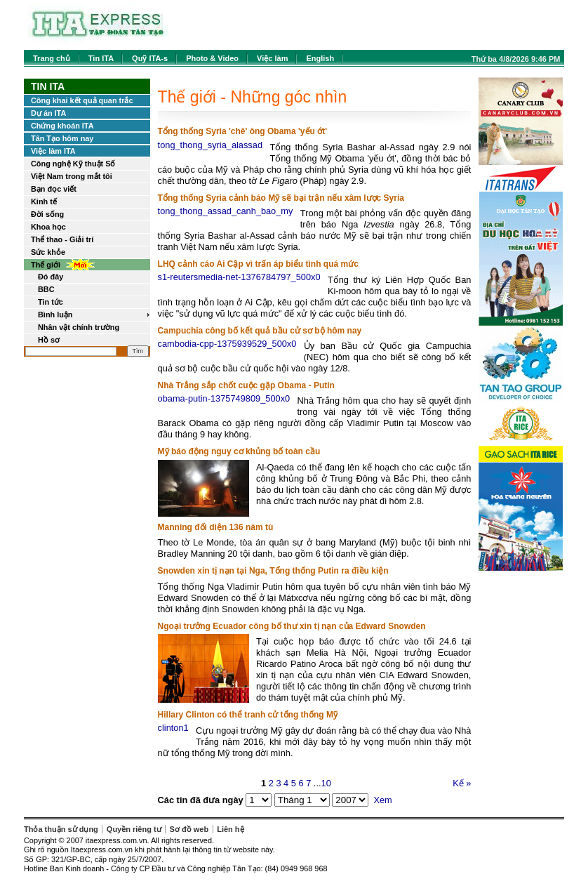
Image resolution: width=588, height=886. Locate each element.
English (320, 58)
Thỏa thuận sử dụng (61, 829)
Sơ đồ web (189, 829)
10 (326, 783)
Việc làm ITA (53, 151)
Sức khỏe (48, 252)
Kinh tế (44, 201)
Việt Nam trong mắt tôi (72, 176)
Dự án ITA (48, 113)
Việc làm (272, 58)
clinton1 (173, 728)
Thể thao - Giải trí (62, 239)
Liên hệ (230, 829)
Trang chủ (52, 58)
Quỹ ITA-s (150, 58)
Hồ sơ (49, 340)
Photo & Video (212, 58)
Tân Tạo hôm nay (62, 138)
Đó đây (51, 277)
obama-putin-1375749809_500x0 (224, 398)
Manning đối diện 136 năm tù (216, 527)
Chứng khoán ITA (62, 126)
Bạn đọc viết (54, 189)
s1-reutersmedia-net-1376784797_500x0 (239, 277)
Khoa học (48, 227)
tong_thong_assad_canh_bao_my (226, 211)
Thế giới (46, 265)
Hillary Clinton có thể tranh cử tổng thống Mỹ (248, 715)
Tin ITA (101, 58)
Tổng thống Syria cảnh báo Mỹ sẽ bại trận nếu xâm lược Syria (281, 198)
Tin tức (51, 302)
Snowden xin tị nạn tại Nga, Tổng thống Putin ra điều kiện (273, 571)
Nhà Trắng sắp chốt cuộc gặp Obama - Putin (246, 385)
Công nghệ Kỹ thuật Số (73, 164)
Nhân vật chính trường (79, 327)
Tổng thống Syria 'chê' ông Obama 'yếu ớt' (242, 131)
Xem (382, 800)
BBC (46, 289)
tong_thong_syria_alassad (210, 145)
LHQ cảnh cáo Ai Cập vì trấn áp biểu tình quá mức (258, 264)
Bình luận (55, 315)
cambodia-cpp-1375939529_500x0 (227, 344)
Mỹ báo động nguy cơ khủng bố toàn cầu (239, 451)
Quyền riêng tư (134, 829)
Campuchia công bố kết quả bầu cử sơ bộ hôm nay (260, 331)
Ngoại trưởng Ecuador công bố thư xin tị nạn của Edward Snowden (292, 626)
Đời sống (47, 214)
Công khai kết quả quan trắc (82, 100)
